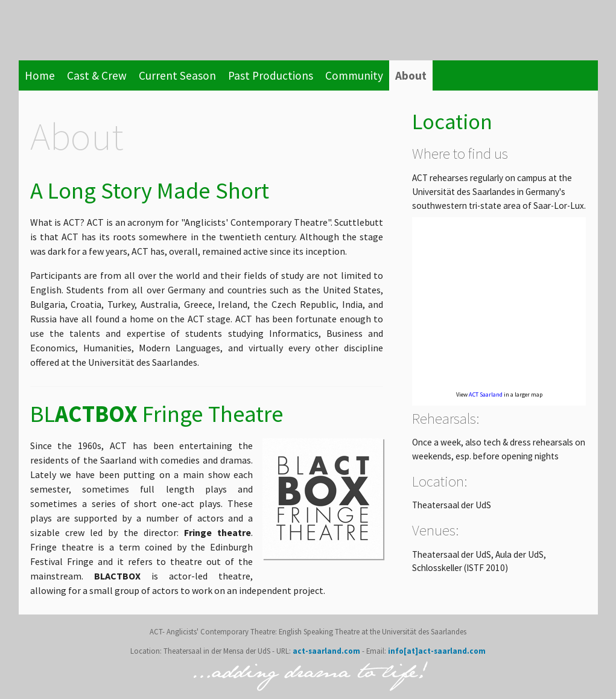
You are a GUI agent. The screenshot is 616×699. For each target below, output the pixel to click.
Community (354, 75)
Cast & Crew (97, 75)
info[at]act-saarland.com (436, 651)
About (411, 75)
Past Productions (271, 75)
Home (40, 75)
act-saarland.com (326, 651)
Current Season (177, 75)
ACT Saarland (486, 394)
